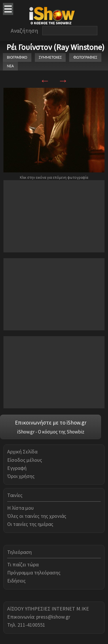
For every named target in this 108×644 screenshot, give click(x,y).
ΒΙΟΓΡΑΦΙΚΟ (17, 57)
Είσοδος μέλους (25, 460)
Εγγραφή (17, 468)
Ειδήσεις (16, 581)
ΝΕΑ (10, 66)
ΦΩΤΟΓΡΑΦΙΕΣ (85, 57)
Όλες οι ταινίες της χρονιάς (37, 516)
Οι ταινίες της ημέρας (30, 524)
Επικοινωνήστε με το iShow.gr (51, 422)
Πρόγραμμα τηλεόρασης (34, 573)
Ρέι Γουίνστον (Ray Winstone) (55, 47)
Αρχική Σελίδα (22, 452)
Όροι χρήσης (21, 476)
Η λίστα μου (20, 508)
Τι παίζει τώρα (23, 564)
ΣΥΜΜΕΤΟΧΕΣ (50, 57)
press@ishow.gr (53, 617)
